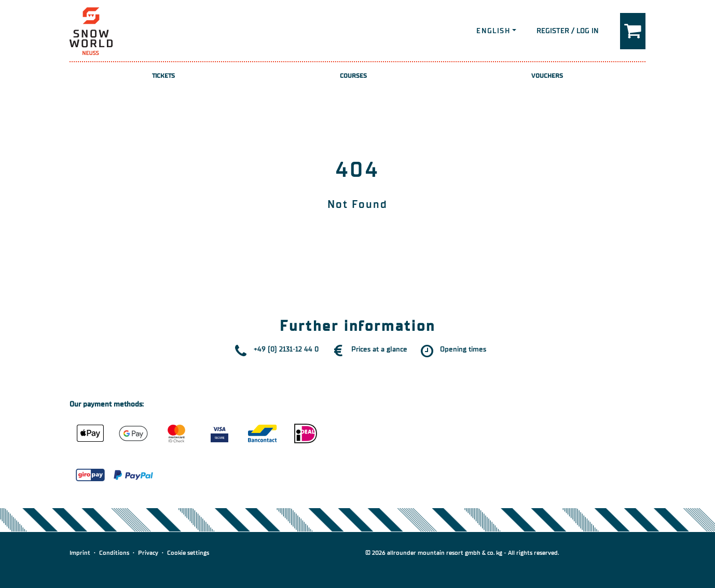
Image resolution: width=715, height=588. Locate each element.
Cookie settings (188, 553)
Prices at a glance (379, 349)
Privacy (148, 553)
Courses (354, 76)
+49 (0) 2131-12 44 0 (286, 349)
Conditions (114, 553)
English (493, 31)
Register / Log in (568, 31)
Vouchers (547, 76)
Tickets (164, 76)
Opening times (463, 349)
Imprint (80, 553)
